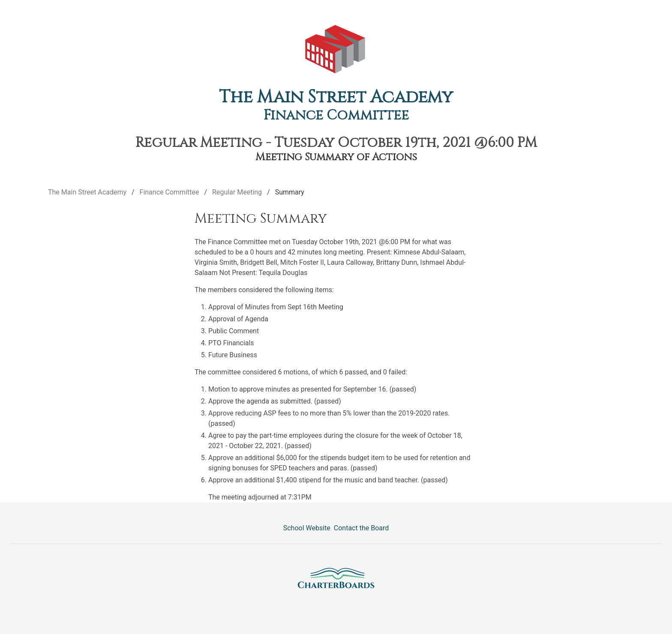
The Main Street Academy (336, 97)
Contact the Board (361, 528)
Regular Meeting (237, 192)
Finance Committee (336, 115)
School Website (307, 528)
